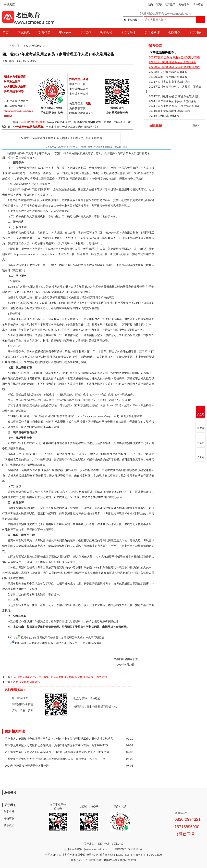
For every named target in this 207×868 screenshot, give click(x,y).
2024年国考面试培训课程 (164, 116)
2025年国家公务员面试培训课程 (168, 77)
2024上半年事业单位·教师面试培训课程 (173, 101)
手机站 (201, 443)
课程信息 (44, 33)
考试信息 (24, 33)
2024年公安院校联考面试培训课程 (169, 111)
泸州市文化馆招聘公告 (27, 682)
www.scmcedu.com (60, 122)
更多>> (197, 125)
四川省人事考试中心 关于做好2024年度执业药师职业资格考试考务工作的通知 (60, 677)
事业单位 (65, 33)
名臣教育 (198, 4)
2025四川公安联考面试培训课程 (168, 72)
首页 (26, 46)
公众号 (201, 415)
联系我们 (9, 825)
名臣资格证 (152, 33)
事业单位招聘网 (36, 122)
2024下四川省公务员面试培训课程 (169, 82)
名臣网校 (195, 33)
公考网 (201, 457)
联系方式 (118, 844)
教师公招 (106, 33)
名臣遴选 (174, 33)
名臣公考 (86, 33)
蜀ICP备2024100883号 (128, 849)
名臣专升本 (128, 33)
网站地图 (184, 4)
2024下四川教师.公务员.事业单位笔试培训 (174, 96)
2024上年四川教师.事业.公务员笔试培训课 (174, 106)
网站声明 (9, 818)
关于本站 (9, 811)
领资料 (201, 428)
